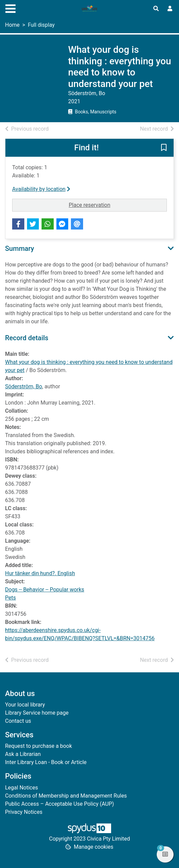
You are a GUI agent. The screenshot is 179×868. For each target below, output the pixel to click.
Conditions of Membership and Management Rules (66, 796)
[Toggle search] (156, 9)
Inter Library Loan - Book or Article (46, 762)
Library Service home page (37, 713)
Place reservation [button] (118, 204)
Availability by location (41, 189)
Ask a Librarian (23, 754)
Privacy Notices (24, 812)
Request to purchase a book (39, 746)
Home (12, 25)
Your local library (25, 705)
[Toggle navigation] (10, 8)
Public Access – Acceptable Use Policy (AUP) (59, 804)
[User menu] (170, 9)
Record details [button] (27, 338)
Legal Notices (21, 788)
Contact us (18, 721)
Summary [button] (20, 248)
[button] (164, 148)
